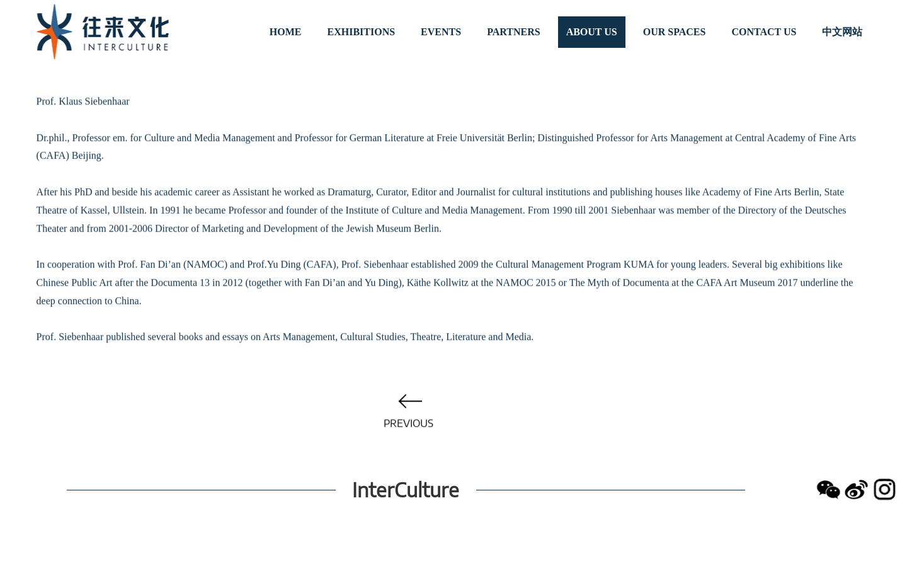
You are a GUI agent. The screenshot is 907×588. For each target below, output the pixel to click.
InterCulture (406, 490)
